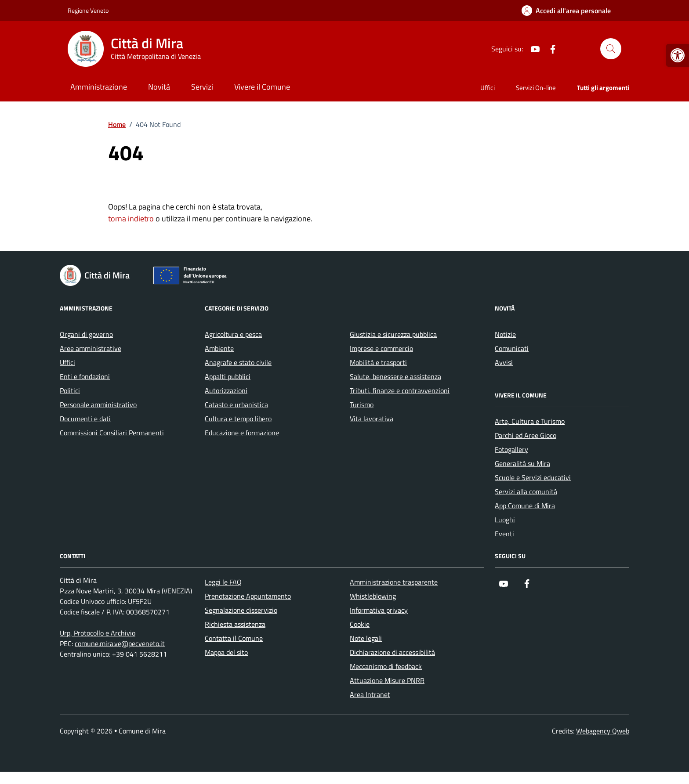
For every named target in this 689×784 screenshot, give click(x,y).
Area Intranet (370, 694)
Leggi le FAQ (223, 582)
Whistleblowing (373, 596)
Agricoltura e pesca (233, 334)
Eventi (504, 534)
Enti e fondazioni (85, 376)
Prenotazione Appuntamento (248, 596)
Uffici (488, 88)
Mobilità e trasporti (378, 362)
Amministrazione (99, 87)
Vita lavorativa (372, 419)
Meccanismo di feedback (386, 666)
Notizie (505, 334)
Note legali (366, 638)
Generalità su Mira (522, 463)
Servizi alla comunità (526, 491)
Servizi (202, 87)
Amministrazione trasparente (394, 582)
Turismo (362, 405)
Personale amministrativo (98, 405)
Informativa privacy (379, 610)
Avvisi (504, 362)
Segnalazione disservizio (241, 610)
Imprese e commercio (381, 348)
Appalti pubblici (228, 376)
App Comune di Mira (525, 506)
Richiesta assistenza (235, 624)
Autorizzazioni (226, 390)
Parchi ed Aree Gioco (526, 435)
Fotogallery (511, 449)
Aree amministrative (91, 348)
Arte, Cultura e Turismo (530, 421)
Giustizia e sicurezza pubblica (393, 334)
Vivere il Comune (262, 87)
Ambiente (219, 348)
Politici (70, 390)
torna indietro (131, 219)
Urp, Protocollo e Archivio (98, 633)
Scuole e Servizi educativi (533, 477)
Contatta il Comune (234, 638)
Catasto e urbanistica (236, 405)
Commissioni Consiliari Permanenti (112, 433)
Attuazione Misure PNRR (387, 680)
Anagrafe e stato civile (238, 362)
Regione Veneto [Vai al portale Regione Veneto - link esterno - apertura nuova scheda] (88, 10)
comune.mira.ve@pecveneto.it (120, 643)
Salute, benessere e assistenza (395, 376)
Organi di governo (86, 334)
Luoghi (505, 520)
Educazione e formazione (242, 433)
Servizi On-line (536, 88)
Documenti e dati (85, 419)
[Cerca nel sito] (611, 49)
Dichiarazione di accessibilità (392, 652)
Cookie (360, 624)
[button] (678, 55)
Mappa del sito (226, 652)
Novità (159, 87)
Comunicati (512, 348)
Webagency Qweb (603, 731)
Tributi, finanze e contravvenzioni (400, 390)
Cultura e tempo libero (238, 419)
